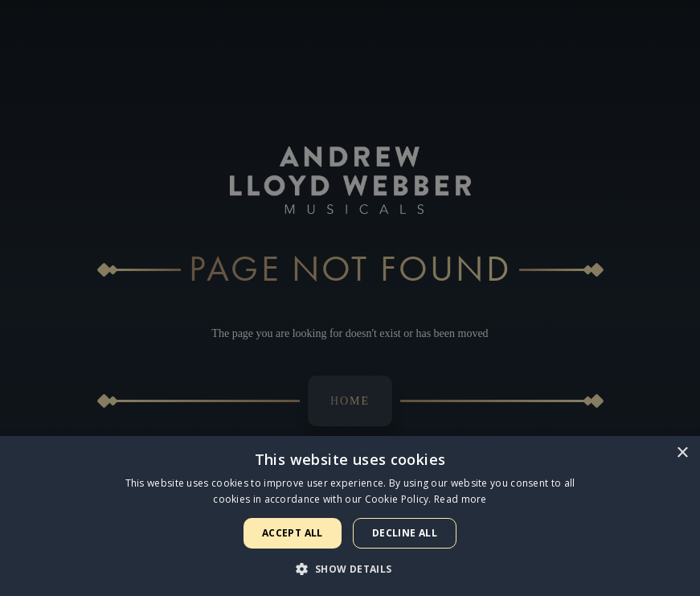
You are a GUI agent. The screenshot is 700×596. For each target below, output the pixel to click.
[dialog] (350, 298)
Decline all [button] (405, 533)
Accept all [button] (293, 533)
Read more (461, 499)
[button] (350, 569)
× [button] (682, 453)
